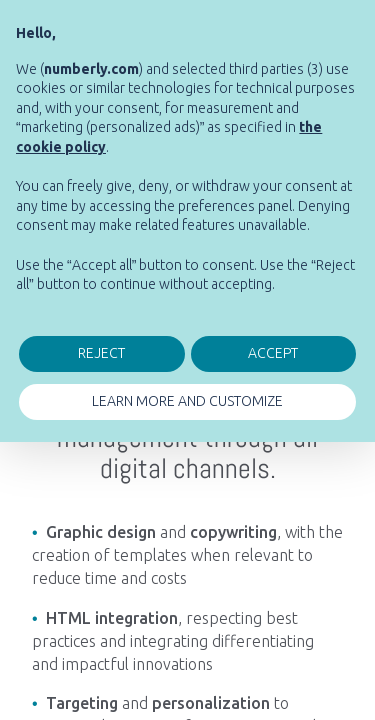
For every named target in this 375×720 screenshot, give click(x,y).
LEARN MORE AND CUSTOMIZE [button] (187, 401)
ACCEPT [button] (273, 353)
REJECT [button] (101, 353)
